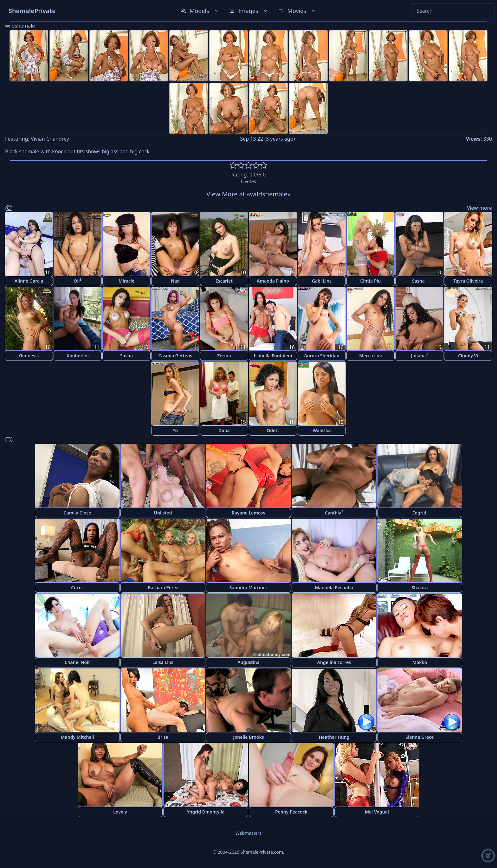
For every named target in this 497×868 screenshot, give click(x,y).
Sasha (419, 281)
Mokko (420, 662)
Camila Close (77, 513)
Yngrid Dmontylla (206, 812)
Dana (224, 430)
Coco (77, 587)
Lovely (120, 812)
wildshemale (20, 26)
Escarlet (224, 281)
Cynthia (334, 512)
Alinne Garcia (29, 281)
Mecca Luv (370, 356)
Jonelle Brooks (248, 737)
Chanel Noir (77, 662)
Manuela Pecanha (334, 587)
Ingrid (420, 513)
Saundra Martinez (249, 587)
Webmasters (248, 833)
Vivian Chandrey (50, 139)
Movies (297, 11)
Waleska (322, 430)
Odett (273, 430)
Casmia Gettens (175, 356)
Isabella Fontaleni (273, 356)
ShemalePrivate (32, 11)
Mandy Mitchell (77, 737)
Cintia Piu (371, 281)
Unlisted (163, 513)
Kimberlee (78, 356)
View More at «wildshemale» (248, 194)
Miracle (126, 281)
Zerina (224, 356)
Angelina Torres (334, 662)
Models (200, 11)
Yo (175, 430)
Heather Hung (334, 737)
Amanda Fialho (273, 281)
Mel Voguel (377, 812)
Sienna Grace (420, 737)
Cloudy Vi (468, 356)
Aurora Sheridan (322, 356)
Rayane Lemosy (248, 513)
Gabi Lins (322, 281)
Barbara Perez (163, 587)
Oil (78, 281)
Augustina (248, 662)
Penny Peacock (291, 812)
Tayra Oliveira (468, 281)
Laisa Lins (163, 662)
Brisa (163, 737)
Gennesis (29, 356)
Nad (175, 281)
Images (249, 11)
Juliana (420, 355)
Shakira (420, 587)
